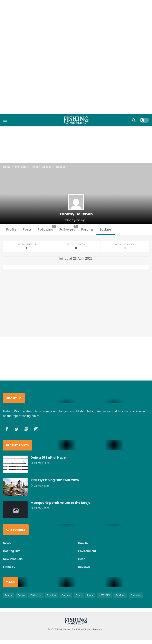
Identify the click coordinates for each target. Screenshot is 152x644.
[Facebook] (7, 429)
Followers (68, 228)
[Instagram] (36, 429)
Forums (87, 229)
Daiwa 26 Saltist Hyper (49, 458)
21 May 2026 (40, 463)
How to (83, 543)
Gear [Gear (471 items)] (79, 595)
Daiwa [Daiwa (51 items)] (21, 595)
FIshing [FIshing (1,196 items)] (51, 595)
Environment (87, 551)
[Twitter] (17, 429)
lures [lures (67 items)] (90, 595)
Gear (81, 559)
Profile (11, 229)
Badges (106, 229)
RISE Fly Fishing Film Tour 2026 (55, 480)
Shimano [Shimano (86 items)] (136, 595)
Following (47, 228)
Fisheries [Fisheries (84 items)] (36, 595)
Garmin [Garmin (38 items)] (66, 595)
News (7, 543)
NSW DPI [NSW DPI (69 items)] (104, 595)
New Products (13, 559)
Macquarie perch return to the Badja (61, 503)
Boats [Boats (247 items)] (8, 595)
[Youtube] (27, 429)
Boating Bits (12, 551)
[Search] (134, 120)
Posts (27, 229)
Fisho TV (9, 567)
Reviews (84, 567)
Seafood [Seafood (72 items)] (120, 595)
